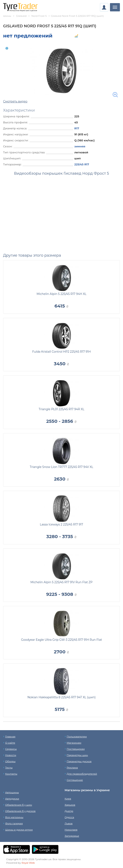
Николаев (71, 830)
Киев (68, 799)
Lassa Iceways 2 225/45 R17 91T (61, 524)
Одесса (69, 817)
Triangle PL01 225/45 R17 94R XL (61, 409)
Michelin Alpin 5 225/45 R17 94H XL (62, 294)
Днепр (69, 811)
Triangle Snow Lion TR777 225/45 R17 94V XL (62, 467)
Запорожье (72, 836)
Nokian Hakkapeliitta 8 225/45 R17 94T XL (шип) (61, 697)
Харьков (70, 805)
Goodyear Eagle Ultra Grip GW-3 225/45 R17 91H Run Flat (62, 640)
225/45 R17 (82, 164)
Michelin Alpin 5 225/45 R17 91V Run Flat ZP (61, 582)
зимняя (80, 146)
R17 (77, 128)
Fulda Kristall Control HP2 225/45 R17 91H (62, 352)
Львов (69, 823)
